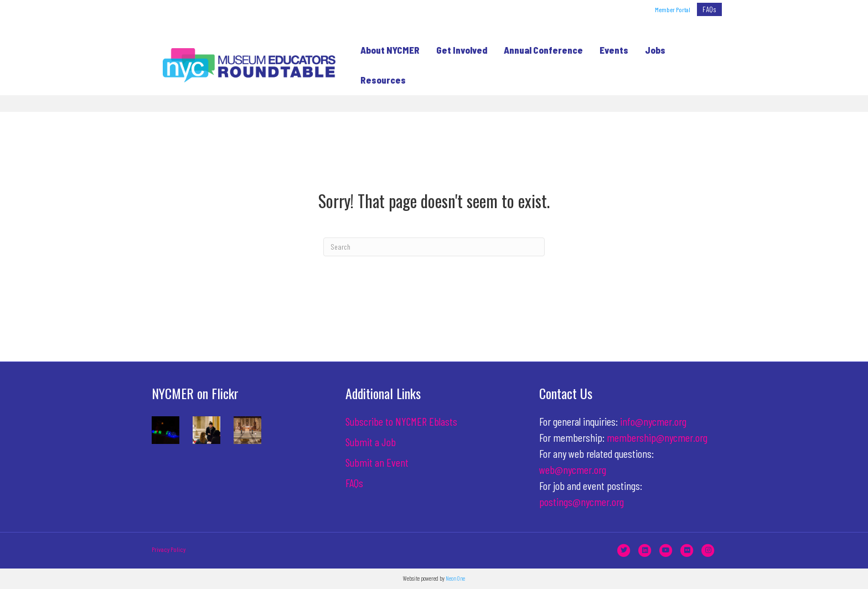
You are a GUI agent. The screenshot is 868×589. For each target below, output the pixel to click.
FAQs (709, 9)
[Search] (434, 247)
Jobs (651, 50)
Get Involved (458, 50)
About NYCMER (386, 50)
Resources (379, 80)
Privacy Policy (169, 549)
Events (610, 50)
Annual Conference (539, 50)
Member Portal (673, 9)
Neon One (455, 578)
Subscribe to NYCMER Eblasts (401, 421)
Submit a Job (371, 442)
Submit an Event (377, 462)
